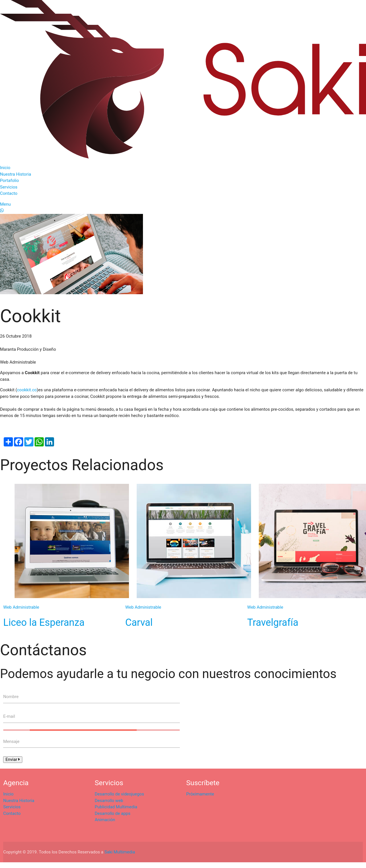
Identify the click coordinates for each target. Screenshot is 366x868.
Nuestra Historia (16, 174)
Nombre (11, 697)
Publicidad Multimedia (116, 807)
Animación (105, 820)
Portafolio (9, 181)
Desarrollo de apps (113, 813)
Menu (5, 204)
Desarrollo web (109, 801)
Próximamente (200, 794)
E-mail (9, 716)
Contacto (9, 193)
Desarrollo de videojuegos (119, 794)
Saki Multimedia (120, 852)
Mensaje (11, 741)
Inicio (5, 168)
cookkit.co (27, 390)
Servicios (9, 187)
